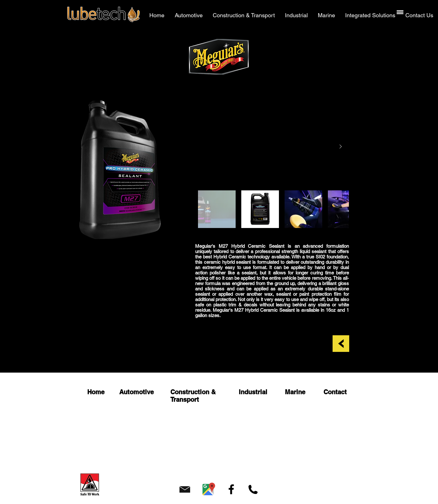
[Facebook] (231, 489)
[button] (400, 12)
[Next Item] (340, 147)
